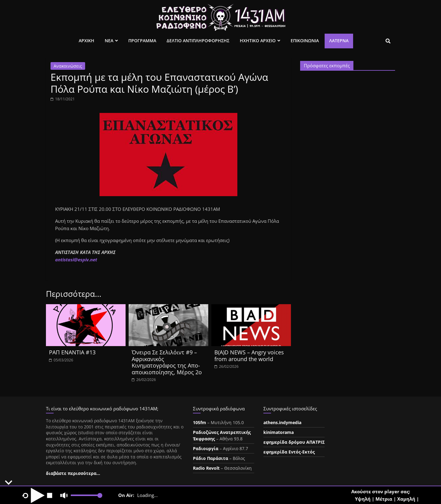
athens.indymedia (282, 422)
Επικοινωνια (305, 41)
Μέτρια (384, 499)
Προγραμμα (142, 41)
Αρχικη (87, 41)
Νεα (109, 41)
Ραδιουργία (206, 448)
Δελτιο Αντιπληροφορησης (198, 41)
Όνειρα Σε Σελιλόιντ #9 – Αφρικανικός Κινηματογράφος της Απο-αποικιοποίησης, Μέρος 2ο (167, 362)
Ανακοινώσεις (68, 66)
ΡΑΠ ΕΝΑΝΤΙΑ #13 (72, 352)
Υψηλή (363, 499)
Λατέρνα (339, 41)
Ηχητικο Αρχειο (258, 41)
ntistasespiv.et (76, 259)
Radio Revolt (206, 468)
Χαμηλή (406, 499)
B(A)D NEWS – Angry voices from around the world (249, 356)
